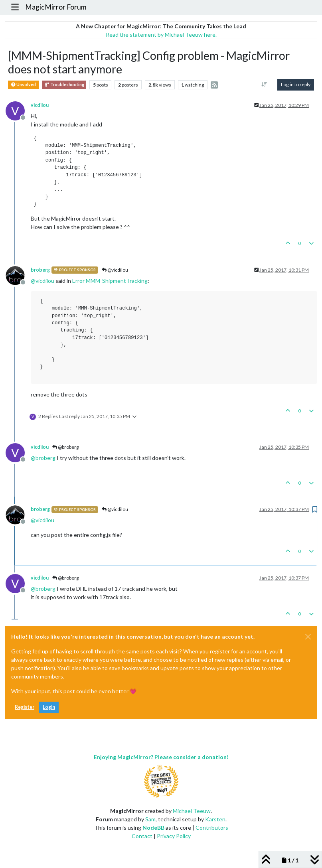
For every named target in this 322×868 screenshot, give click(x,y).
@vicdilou (115, 270)
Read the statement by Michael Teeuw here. (161, 35)
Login (49, 707)
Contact (142, 836)
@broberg (65, 447)
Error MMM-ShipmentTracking (110, 281)
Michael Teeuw (192, 811)
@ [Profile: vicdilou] (42, 281)
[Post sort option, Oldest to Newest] (264, 85)
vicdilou (40, 105)
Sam (150, 819)
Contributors (212, 828)
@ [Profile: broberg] (43, 458)
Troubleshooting (64, 85)
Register (25, 707)
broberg (40, 270)
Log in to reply (296, 84)
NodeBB (153, 828)
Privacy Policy (174, 836)
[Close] (308, 637)
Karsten (215, 819)
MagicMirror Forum (56, 7)
